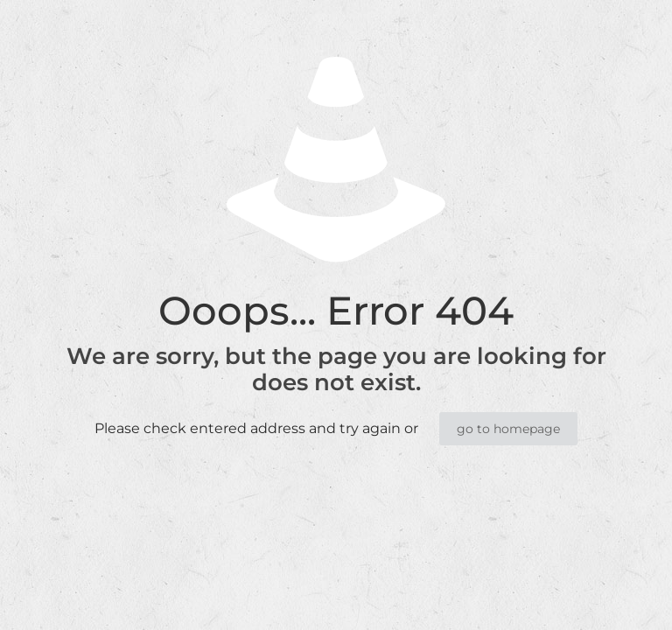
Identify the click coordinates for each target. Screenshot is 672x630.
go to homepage (508, 429)
